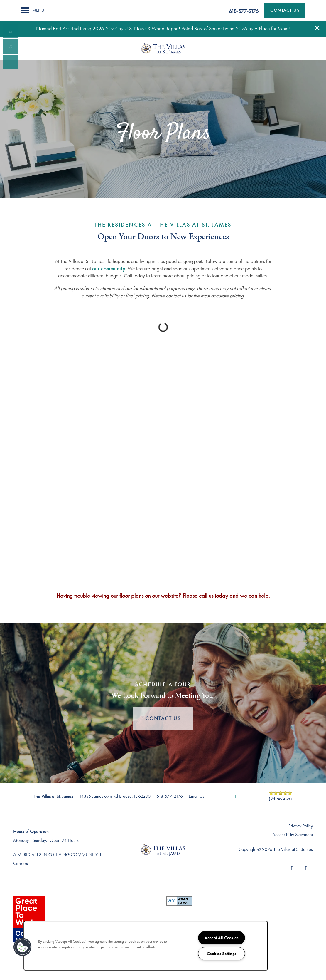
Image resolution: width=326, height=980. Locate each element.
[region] (146, 946)
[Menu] (32, 10)
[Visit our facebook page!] (10, 62)
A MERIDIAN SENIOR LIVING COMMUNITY (55, 855)
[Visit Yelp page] (235, 796)
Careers (21, 863)
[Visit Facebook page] (217, 796)
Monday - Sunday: (30, 840)
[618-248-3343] (10, 31)
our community (109, 269)
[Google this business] (253, 796)
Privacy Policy (301, 826)
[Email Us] (10, 46)
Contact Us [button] (163, 718)
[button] (317, 28)
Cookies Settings (222, 954)
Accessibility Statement (293, 835)
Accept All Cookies (222, 938)
